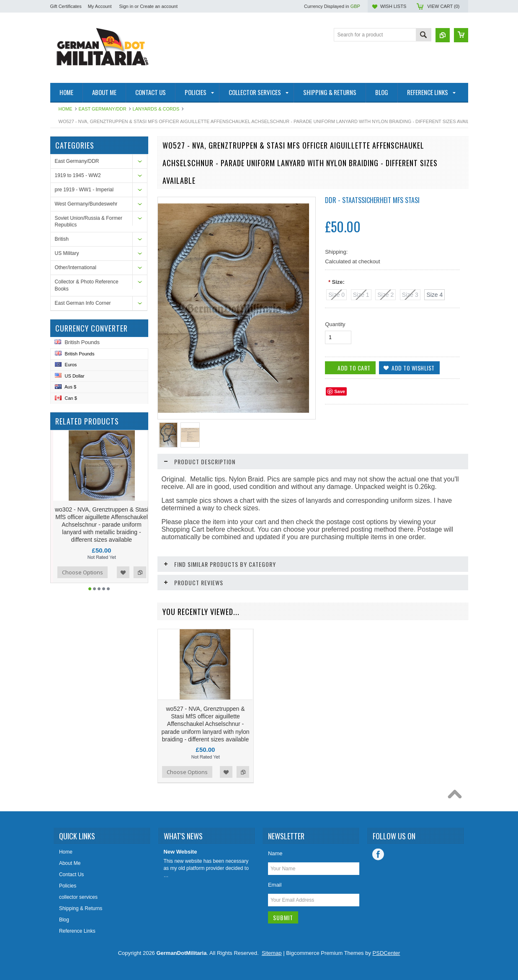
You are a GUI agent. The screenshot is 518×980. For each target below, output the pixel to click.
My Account (100, 6)
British (62, 239)
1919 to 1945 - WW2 (78, 175)
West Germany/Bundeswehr (86, 204)
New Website (180, 852)
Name (275, 853)
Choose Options (83, 572)
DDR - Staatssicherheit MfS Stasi (372, 200)
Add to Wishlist (124, 572)
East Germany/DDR (103, 109)
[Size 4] (434, 295)
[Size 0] (336, 295)
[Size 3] (410, 295)
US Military (67, 253)
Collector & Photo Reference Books (87, 285)
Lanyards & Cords (156, 109)
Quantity (335, 324)
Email (275, 885)
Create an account (159, 6)
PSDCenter (387, 953)
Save (340, 391)
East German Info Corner (83, 303)
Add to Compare (140, 572)
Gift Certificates (66, 6)
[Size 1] (361, 295)
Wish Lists (393, 6)
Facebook (378, 854)
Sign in (126, 6)
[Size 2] (385, 295)
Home (66, 109)
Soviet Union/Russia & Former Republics (89, 222)
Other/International (76, 268)
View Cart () (443, 6)
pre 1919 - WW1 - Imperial (84, 190)
